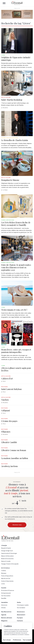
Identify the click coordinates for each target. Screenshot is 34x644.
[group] (17, 48)
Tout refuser (7, 640)
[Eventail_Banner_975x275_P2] (17, 14)
